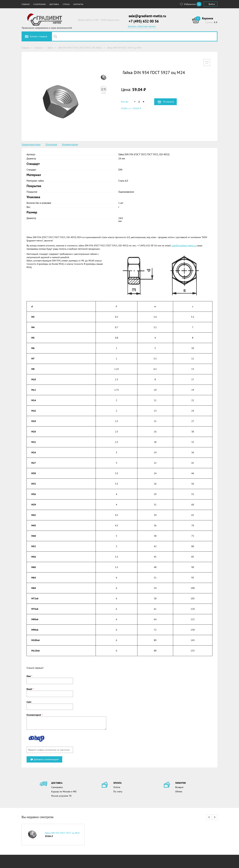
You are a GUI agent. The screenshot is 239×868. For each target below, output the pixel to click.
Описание (51, 144)
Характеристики (31, 144)
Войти (212, 4)
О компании (40, 4)
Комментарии (70, 144)
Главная (26, 4)
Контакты (78, 4)
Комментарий (35, 715)
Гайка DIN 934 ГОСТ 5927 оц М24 (62, 833)
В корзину (169, 102)
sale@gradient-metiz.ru (147, 16)
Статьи (66, 4)
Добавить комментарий (44, 759)
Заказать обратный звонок (142, 26)
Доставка (54, 4)
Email (30, 689)
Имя (29, 676)
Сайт (29, 702)
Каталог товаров (39, 36)
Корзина (208, 18)
